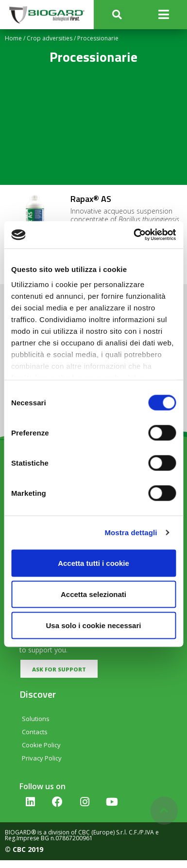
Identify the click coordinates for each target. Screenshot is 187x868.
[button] (117, 15)
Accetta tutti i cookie (93, 563)
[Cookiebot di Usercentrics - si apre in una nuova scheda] (134, 235)
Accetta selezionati (93, 594)
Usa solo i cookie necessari (94, 625)
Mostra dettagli (131, 533)
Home (13, 38)
